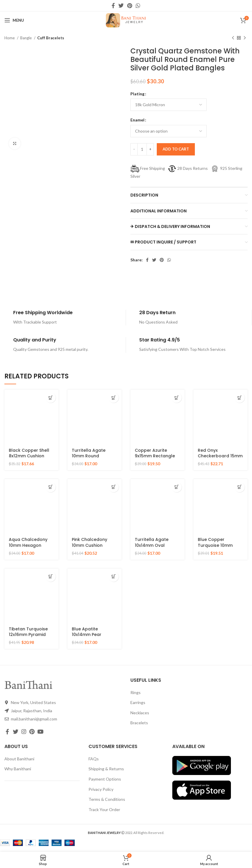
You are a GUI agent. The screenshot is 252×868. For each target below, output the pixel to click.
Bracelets (139, 723)
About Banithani (19, 759)
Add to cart (176, 149)
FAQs (94, 759)
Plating (137, 94)
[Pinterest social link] (130, 6)
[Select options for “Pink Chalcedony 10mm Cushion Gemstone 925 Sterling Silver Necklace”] (114, 487)
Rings (136, 692)
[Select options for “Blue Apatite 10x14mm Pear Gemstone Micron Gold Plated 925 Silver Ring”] (114, 577)
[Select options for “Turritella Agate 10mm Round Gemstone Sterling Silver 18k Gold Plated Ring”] (114, 398)
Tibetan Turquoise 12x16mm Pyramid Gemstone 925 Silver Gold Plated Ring (31, 638)
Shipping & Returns (106, 769)
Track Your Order (104, 809)
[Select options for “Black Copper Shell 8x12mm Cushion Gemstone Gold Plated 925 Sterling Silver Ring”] (51, 398)
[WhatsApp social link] (138, 6)
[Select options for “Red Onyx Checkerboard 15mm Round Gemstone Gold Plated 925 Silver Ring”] (240, 398)
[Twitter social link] (121, 6)
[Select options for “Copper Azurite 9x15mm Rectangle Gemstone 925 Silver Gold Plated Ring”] (177, 398)
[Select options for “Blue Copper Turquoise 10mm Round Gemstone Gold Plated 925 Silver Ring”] (240, 487)
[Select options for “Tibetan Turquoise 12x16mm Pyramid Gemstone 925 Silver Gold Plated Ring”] (51, 577)
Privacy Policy (101, 789)
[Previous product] (233, 38)
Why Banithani (18, 769)
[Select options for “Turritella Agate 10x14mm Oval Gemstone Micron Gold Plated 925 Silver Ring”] (177, 487)
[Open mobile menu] (14, 20)
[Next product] (245, 38)
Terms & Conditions (107, 799)
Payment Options (105, 779)
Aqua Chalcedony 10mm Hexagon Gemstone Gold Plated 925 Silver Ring (31, 548)
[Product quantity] (142, 149)
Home (10, 38)
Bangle (26, 38)
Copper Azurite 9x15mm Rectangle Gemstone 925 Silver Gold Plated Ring (157, 459)
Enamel (137, 120)
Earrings (138, 702)
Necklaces (140, 713)
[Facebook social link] (113, 6)
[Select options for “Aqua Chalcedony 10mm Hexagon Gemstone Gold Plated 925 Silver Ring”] (51, 487)
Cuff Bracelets (51, 38)
